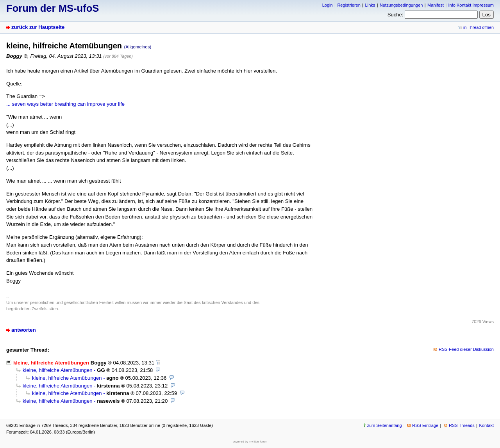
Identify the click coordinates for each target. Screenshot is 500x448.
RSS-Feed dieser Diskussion (466, 349)
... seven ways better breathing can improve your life (65, 104)
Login (328, 5)
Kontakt (487, 425)
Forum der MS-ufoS (53, 8)
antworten (24, 330)
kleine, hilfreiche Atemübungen (58, 370)
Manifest (436, 5)
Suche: (396, 15)
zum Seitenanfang (385, 425)
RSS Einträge (425, 425)
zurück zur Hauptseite (38, 27)
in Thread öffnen (479, 27)
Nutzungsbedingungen (401, 5)
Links (370, 5)
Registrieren (349, 5)
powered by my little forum (250, 442)
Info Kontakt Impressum (471, 5)
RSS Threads (462, 425)
